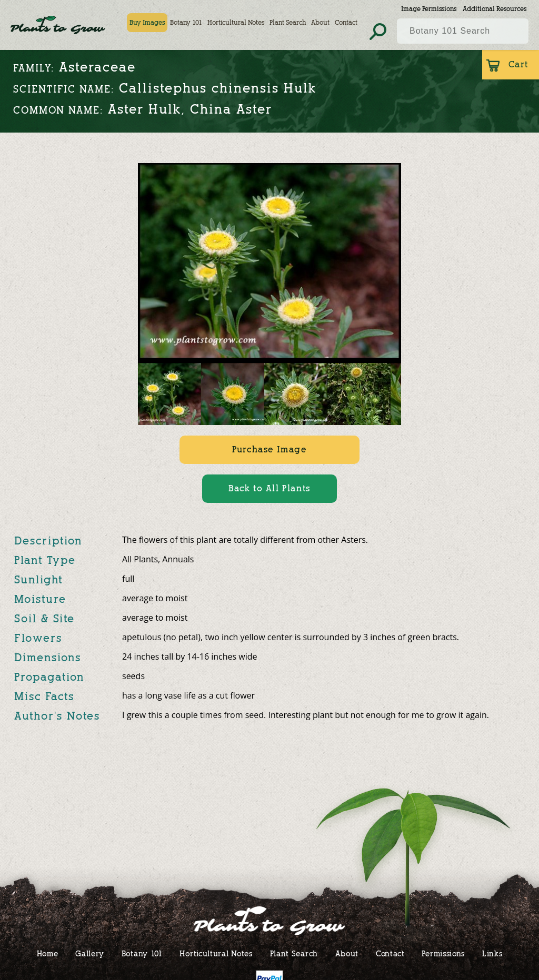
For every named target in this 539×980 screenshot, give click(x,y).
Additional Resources (495, 9)
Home (48, 953)
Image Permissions (429, 9)
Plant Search (288, 22)
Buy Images (147, 22)
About (320, 22)
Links (492, 953)
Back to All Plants (269, 488)
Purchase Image (269, 449)
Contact (346, 22)
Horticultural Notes (236, 22)
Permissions (443, 953)
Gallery (90, 953)
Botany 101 (186, 22)
